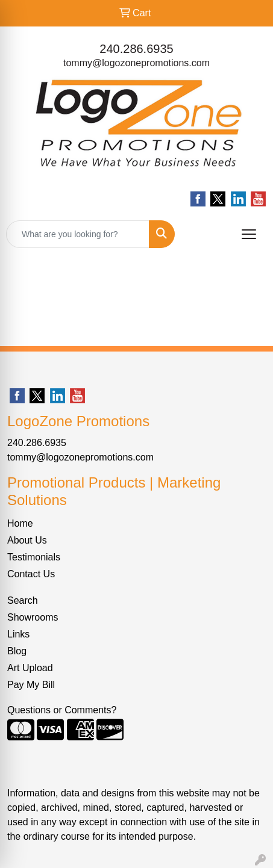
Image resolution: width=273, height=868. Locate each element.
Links (18, 634)
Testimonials (34, 557)
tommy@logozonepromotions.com (136, 63)
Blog (17, 651)
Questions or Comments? (62, 710)
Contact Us (31, 574)
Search (23, 600)
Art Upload (30, 668)
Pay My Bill (31, 685)
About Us (27, 540)
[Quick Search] (78, 234)
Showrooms (33, 617)
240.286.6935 (136, 49)
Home (20, 523)
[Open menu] (249, 234)
